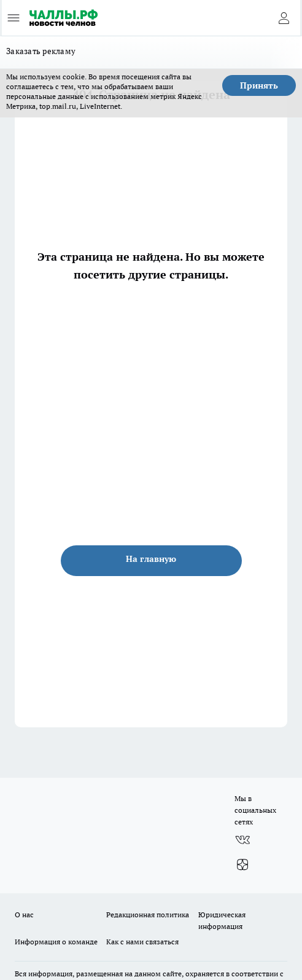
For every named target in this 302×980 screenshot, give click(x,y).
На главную (151, 559)
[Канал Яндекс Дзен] (242, 864)
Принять (259, 85)
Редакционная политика (148, 915)
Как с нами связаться (142, 942)
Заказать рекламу (41, 51)
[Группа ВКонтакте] (242, 840)
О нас (24, 915)
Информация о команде (56, 942)
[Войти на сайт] (284, 18)
